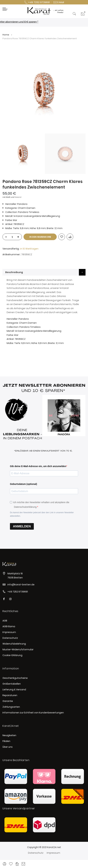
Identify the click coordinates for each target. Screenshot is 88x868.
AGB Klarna (9, 626)
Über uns (8, 747)
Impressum (9, 632)
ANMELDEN (22, 526)
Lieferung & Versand (14, 690)
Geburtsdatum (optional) (23, 484)
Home (6, 35)
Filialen (6, 741)
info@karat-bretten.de (21, 585)
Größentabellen (12, 684)
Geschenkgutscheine (15, 678)
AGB (5, 621)
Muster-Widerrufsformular (18, 649)
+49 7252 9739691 (18, 592)
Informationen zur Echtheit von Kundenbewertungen (33, 713)
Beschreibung (14, 272)
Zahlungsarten (11, 707)
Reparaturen (10, 695)
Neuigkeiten (9, 735)
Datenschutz (10, 638)
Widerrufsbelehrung (14, 644)
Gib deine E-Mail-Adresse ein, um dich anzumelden (38, 466)
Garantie (8, 701)
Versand (18, 197)
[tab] (44, 272)
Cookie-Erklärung (12, 655)
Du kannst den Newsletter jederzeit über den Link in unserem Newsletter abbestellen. (42, 514)
